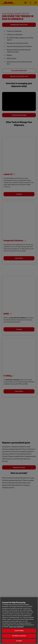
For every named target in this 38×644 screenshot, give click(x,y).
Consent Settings (19, 631)
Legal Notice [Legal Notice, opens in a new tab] (20, 627)
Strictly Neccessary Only (19, 636)
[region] (19, 620)
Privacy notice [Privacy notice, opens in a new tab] (13, 627)
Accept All (19, 641)
